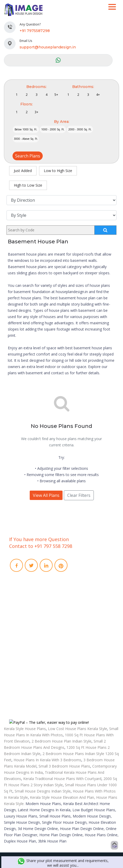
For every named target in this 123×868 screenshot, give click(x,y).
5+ (56, 95)
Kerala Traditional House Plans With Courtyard (62, 779)
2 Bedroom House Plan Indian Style (62, 741)
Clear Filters (79, 495)
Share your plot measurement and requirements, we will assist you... (63, 863)
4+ (98, 95)
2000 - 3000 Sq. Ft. (80, 129)
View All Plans (46, 495)
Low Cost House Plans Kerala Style (78, 729)
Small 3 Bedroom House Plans (64, 766)
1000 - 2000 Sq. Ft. (53, 129)
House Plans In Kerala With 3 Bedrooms (47, 760)
